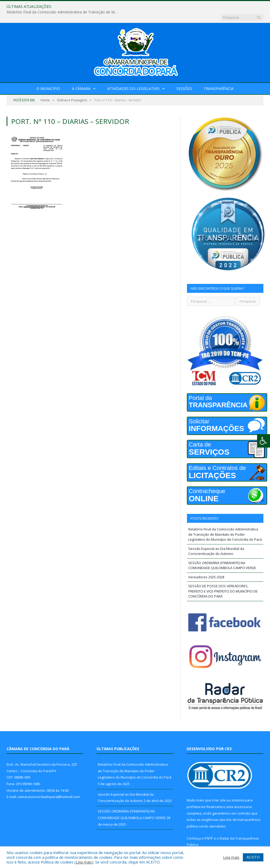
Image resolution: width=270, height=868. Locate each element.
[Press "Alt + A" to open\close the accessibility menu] (264, 441)
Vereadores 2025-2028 (206, 566)
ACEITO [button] (253, 857)
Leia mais (84, 862)
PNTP (209, 827)
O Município (48, 78)
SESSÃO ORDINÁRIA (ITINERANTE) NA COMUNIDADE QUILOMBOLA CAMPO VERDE (222, 555)
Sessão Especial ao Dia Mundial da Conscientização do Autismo (216, 540)
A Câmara (81, 78)
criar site (219, 789)
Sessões (184, 78)
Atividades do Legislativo (133, 78)
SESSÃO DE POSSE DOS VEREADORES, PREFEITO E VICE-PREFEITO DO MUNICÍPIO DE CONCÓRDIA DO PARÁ (223, 580)
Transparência (219, 78)
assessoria (243, 796)
